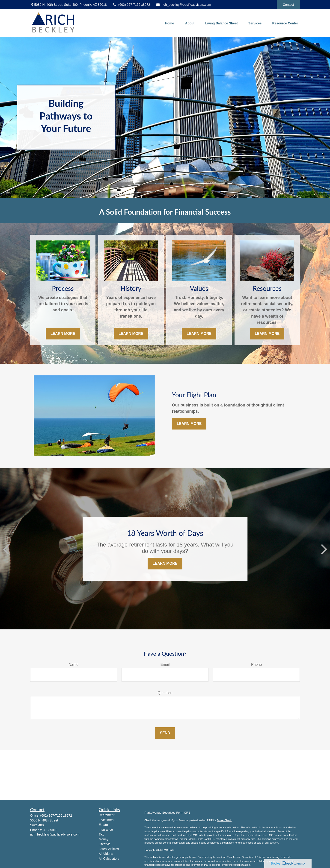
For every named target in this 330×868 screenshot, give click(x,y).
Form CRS (183, 813)
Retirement (107, 815)
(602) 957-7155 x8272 (131, 5)
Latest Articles (109, 849)
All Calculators (109, 859)
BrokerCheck (224, 820)
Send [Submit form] (165, 733)
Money (104, 839)
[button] (169, 23)
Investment (107, 820)
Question (165, 693)
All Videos (106, 854)
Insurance (106, 830)
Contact (288, 5)
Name (73, 665)
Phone (256, 665)
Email (165, 665)
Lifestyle (105, 844)
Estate (103, 825)
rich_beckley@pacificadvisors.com (183, 5)
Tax (101, 834)
